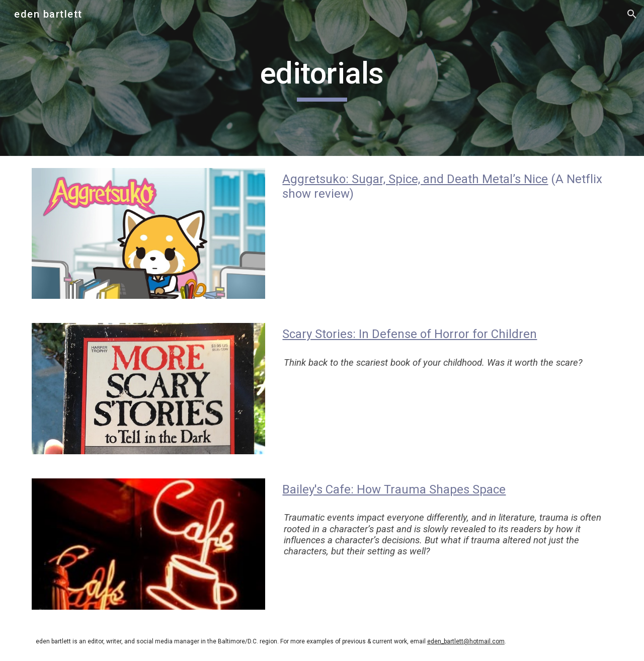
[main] (322, 78)
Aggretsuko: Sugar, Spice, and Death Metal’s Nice (415, 179)
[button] (632, 14)
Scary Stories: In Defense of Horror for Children (410, 334)
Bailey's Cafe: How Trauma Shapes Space (394, 489)
